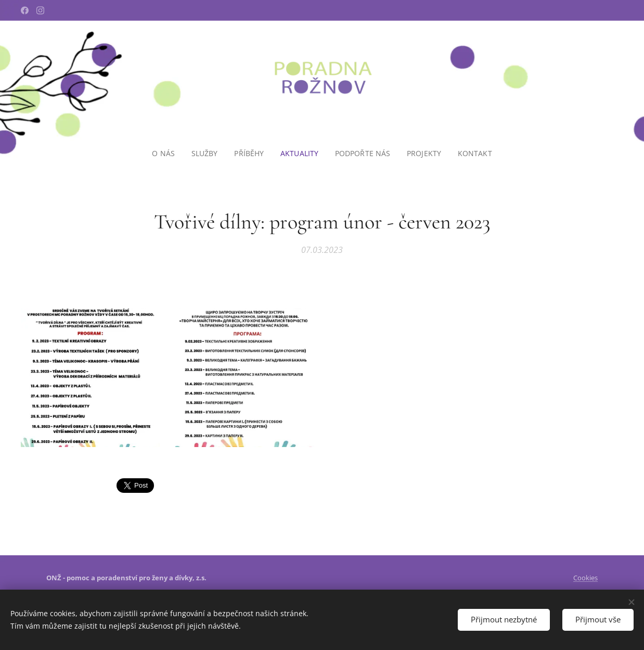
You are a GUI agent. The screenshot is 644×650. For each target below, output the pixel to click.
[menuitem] (165, 154)
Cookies (585, 578)
